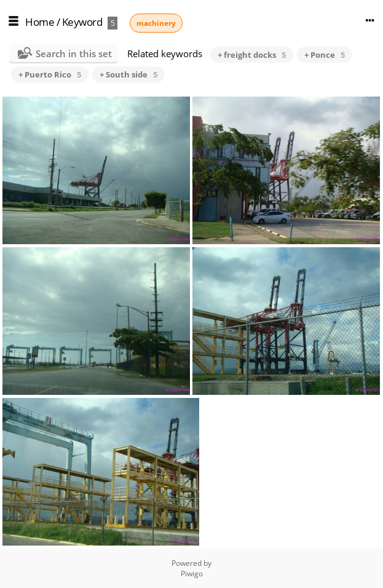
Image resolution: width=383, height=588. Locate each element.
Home (40, 22)
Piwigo (192, 574)
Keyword (82, 22)
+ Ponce (325, 55)
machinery (156, 23)
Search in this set (74, 54)
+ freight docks (252, 55)
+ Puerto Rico (50, 74)
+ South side (128, 74)
